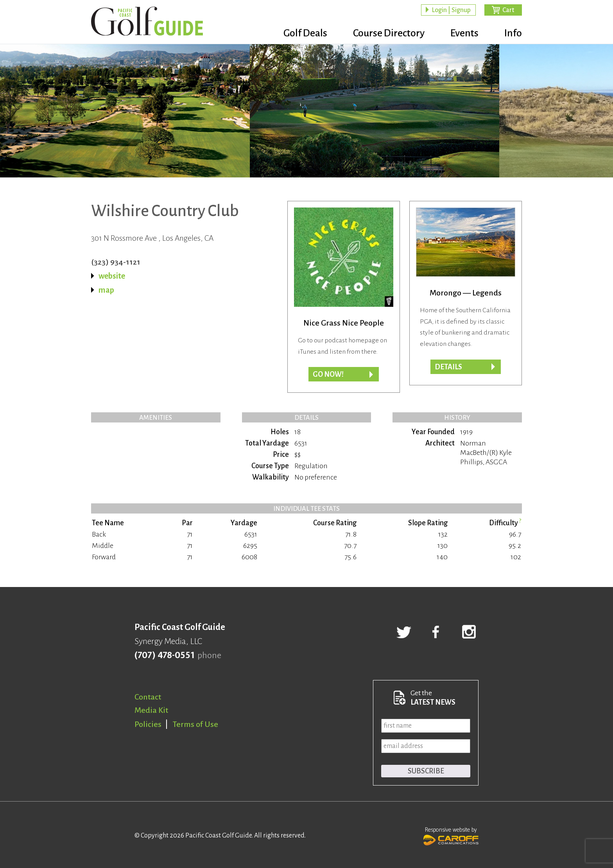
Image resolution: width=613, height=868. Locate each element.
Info (513, 33)
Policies (148, 724)
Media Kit (151, 710)
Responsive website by (451, 835)
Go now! (328, 374)
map (106, 290)
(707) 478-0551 (164, 655)
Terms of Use (195, 724)
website (112, 276)
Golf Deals (305, 33)
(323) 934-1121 (116, 262)
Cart (508, 10)
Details (448, 367)
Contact (148, 697)
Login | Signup (451, 10)
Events (464, 33)
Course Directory (389, 33)
